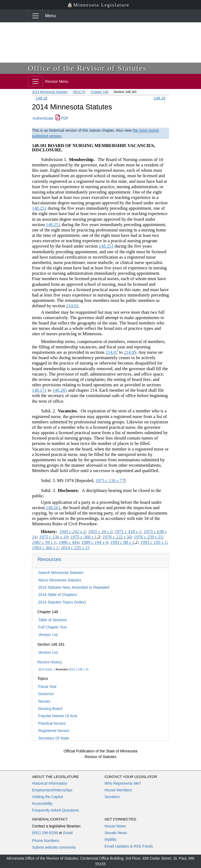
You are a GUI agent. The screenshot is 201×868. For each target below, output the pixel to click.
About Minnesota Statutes (60, 580)
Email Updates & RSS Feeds (129, 846)
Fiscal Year (47, 687)
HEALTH (79, 92)
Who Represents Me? (123, 783)
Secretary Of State (54, 738)
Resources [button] (49, 559)
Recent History (50, 662)
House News (115, 826)
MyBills (110, 840)
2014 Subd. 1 (46, 669)
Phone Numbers (46, 841)
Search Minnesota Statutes (61, 573)
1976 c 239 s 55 (148, 537)
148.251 (39, 208)
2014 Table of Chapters (58, 595)
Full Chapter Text (52, 627)
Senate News (116, 833)
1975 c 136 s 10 (53, 537)
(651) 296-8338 (45, 833)
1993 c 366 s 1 (45, 548)
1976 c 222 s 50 (117, 537)
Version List (48, 635)
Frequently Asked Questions (55, 810)
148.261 (53, 508)
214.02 (72, 306)
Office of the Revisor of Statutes (87, 68)
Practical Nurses (52, 723)
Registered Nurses (54, 731)
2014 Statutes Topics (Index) (62, 602)
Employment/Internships (52, 790)
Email (68, 833)
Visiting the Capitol (48, 797)
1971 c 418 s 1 (128, 532)
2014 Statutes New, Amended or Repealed (74, 587)
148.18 (42, 98)
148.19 (159, 98)
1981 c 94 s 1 (44, 542)
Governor (46, 694)
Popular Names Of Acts (58, 716)
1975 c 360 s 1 (84, 537)
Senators (112, 797)
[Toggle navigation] (35, 16)
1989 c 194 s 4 (95, 542)
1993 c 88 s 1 (122, 542)
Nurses (44, 701)
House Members (118, 790)
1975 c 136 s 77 (110, 481)
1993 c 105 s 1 (153, 542)
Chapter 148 (99, 92)
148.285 (60, 390)
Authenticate (43, 118)
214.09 (130, 352)
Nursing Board (50, 709)
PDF (62, 118)
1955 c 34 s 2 (100, 532)
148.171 (39, 390)
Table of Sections (53, 620)
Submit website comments (54, 847)
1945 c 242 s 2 (72, 532)
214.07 (112, 352)
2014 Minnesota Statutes (50, 92)
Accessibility (42, 803)
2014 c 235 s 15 (79, 669)
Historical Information (50, 783)
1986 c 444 (69, 542)
